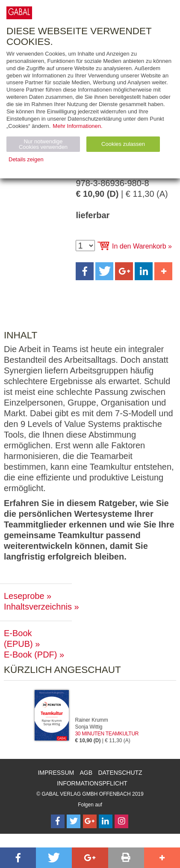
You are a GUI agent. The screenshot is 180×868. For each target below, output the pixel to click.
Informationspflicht (92, 783)
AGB (86, 773)
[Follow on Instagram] (121, 821)
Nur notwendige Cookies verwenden (43, 144)
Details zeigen (26, 159)
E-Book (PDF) (30, 655)
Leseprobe (24, 596)
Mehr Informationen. (77, 126)
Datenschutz (120, 773)
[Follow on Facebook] (58, 821)
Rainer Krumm (92, 720)
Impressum (56, 773)
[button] (85, 271)
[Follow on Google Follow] (90, 821)
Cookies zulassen (123, 144)
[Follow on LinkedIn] (106, 821)
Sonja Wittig (89, 727)
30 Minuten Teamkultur (107, 734)
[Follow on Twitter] (74, 821)
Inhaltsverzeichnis (38, 607)
